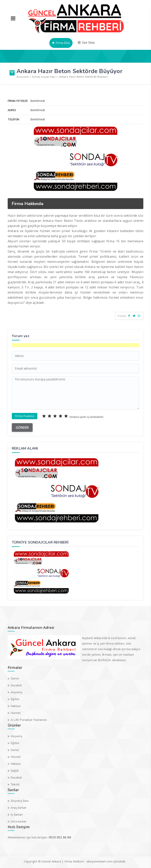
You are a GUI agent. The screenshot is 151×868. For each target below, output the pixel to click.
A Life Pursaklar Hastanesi (29, 720)
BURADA (104, 660)
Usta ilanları (19, 822)
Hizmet (16, 713)
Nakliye (16, 706)
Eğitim (15, 699)
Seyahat (16, 685)
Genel (15, 678)
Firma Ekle (61, 43)
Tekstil (15, 784)
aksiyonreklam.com (100, 861)
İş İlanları (17, 815)
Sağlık (15, 771)
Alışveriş (16, 692)
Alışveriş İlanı (20, 801)
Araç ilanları (19, 808)
